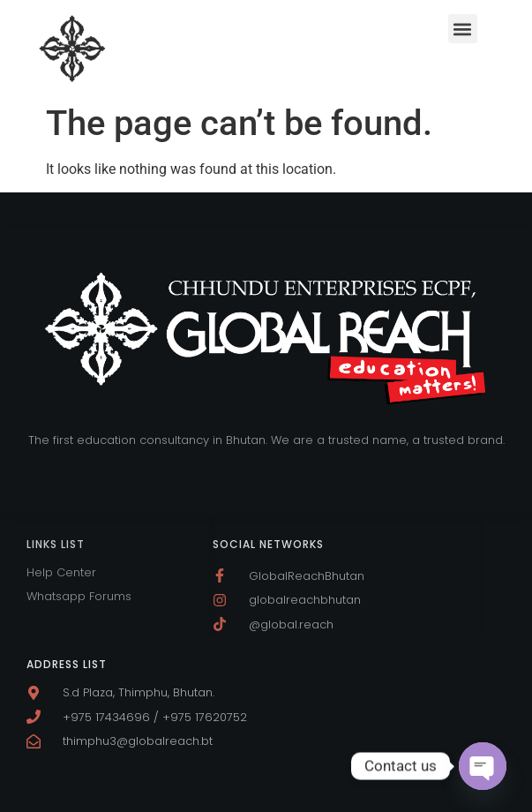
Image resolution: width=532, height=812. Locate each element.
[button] (463, 29)
